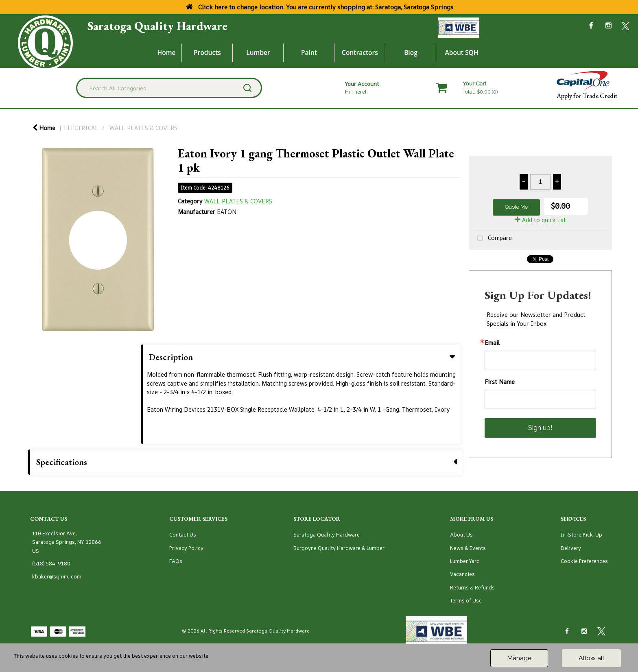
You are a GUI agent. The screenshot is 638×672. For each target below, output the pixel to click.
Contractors (360, 52)
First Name (500, 382)
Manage (519, 658)
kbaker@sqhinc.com (57, 577)
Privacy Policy (186, 548)
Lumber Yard (465, 561)
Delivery (571, 548)
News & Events (468, 548)
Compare (493, 239)
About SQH (461, 52)
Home (167, 52)
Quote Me (516, 207)
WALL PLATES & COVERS (143, 128)
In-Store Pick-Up (581, 535)
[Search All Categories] (169, 88)
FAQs (176, 561)
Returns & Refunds (472, 588)
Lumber (258, 52)
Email (492, 343)
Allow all (591, 658)
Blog (411, 52)
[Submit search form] (247, 88)
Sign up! (540, 428)
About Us (461, 535)
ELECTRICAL (81, 128)
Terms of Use (466, 601)
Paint (309, 52)
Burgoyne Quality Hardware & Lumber (339, 548)
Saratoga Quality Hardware (157, 26)
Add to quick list (540, 220)
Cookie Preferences (584, 561)
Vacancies (462, 574)
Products (207, 52)
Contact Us (183, 535)
